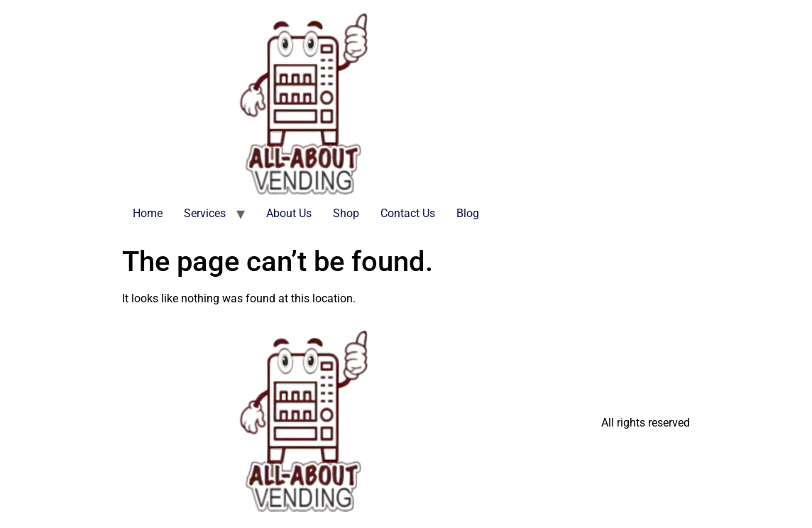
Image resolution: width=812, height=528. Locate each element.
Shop (346, 213)
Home (148, 213)
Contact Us (408, 213)
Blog (468, 213)
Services (205, 213)
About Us (289, 213)
